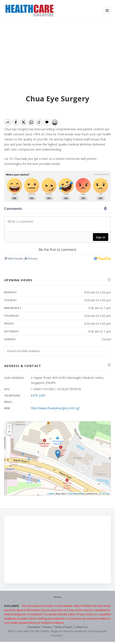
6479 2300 (38, 395)
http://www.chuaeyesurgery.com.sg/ (55, 408)
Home (57, 597)
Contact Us (81, 627)
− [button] (9, 432)
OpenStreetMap (77, 494)
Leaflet (50, 494)
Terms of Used (63, 627)
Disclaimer (34, 627)
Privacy (47, 627)
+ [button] (9, 426)
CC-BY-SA (104, 494)
